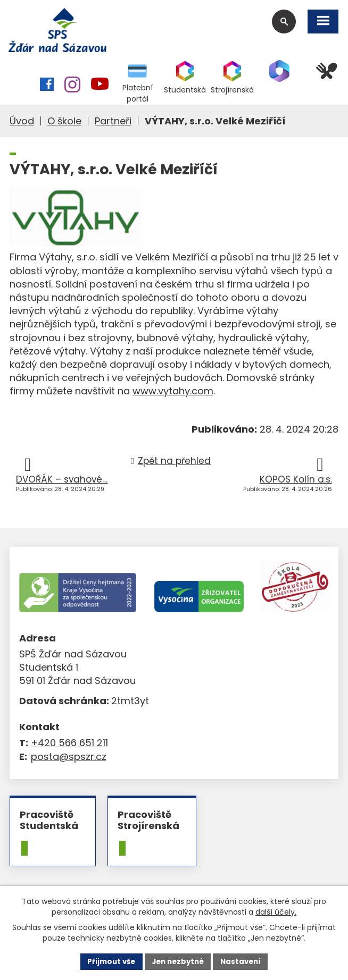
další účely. (276, 911)
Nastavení (244, 961)
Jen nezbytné (178, 961)
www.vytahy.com (173, 394)
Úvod (22, 124)
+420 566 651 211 (69, 745)
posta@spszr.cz (69, 759)
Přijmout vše (108, 961)
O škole (64, 124)
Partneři (113, 124)
